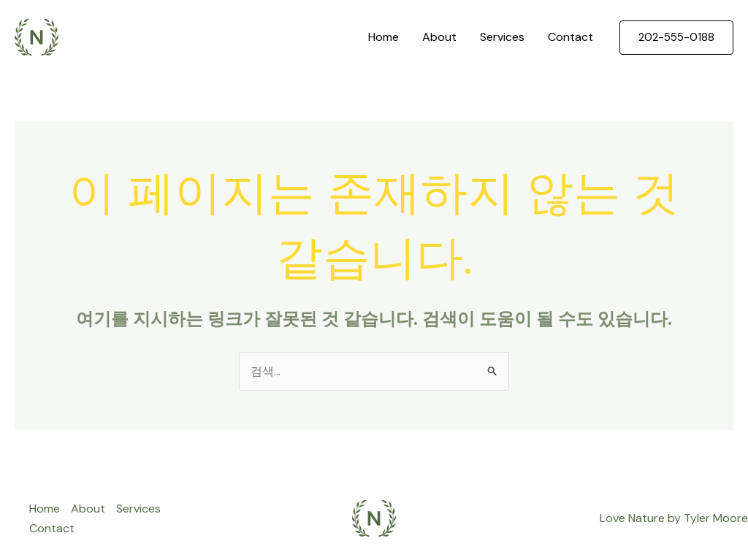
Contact (570, 37)
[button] (676, 38)
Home (383, 37)
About (439, 37)
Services (502, 37)
